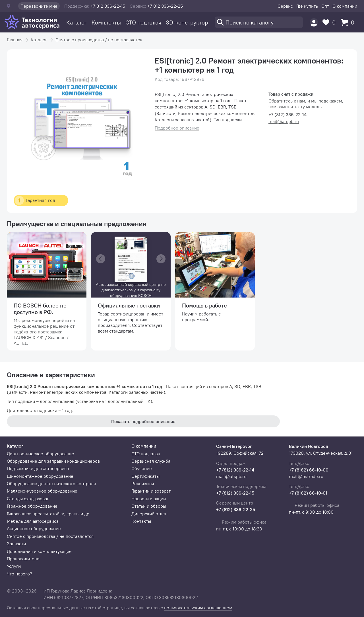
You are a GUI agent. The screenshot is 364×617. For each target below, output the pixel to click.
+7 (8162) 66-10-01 (308, 493)
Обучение (142, 468)
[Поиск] (259, 22)
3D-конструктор (187, 22)
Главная (15, 40)
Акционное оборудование (34, 528)
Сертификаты (145, 476)
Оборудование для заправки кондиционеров (53, 461)
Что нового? (19, 574)
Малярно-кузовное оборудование (42, 491)
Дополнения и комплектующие (39, 551)
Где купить (307, 6)
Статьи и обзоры (149, 506)
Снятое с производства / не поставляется (99, 40)
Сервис (285, 6)
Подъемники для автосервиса (38, 468)
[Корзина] (349, 22)
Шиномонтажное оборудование (40, 476)
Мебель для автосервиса (33, 521)
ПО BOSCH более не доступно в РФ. (40, 309)
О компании (345, 6)
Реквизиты (143, 483)
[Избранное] (330, 22)
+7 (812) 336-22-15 (235, 493)
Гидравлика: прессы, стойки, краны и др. (49, 514)
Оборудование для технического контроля (51, 483)
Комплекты (106, 22)
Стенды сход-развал (28, 499)
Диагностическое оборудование (41, 454)
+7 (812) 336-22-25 (236, 509)
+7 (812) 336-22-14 (235, 470)
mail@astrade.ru (306, 476)
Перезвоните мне (39, 6)
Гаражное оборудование (32, 506)
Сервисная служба (151, 461)
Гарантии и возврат (151, 491)
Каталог (77, 22)
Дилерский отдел (149, 514)
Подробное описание (177, 128)
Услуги (14, 566)
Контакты (141, 521)
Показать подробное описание (143, 421)
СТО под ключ (143, 22)
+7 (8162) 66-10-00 (309, 470)
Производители (23, 559)
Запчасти (16, 544)
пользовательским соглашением (198, 608)
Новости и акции (149, 499)
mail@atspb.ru (284, 121)
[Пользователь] (314, 22)
